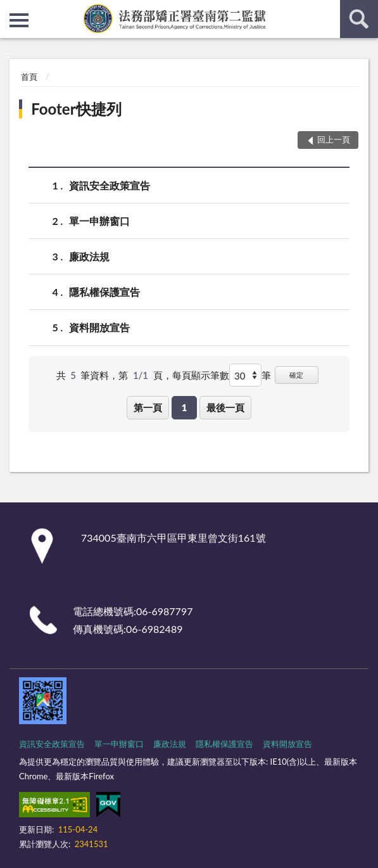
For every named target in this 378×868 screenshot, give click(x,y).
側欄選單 (19, 20)
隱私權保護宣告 (104, 292)
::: (10, 10)
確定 (296, 375)
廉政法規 (89, 256)
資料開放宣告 (99, 327)
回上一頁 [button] (334, 139)
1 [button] (185, 407)
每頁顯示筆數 (201, 375)
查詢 (359, 19)
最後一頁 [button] (225, 407)
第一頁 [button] (148, 407)
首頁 (29, 77)
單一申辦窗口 (99, 221)
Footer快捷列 (76, 109)
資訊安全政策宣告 (110, 185)
